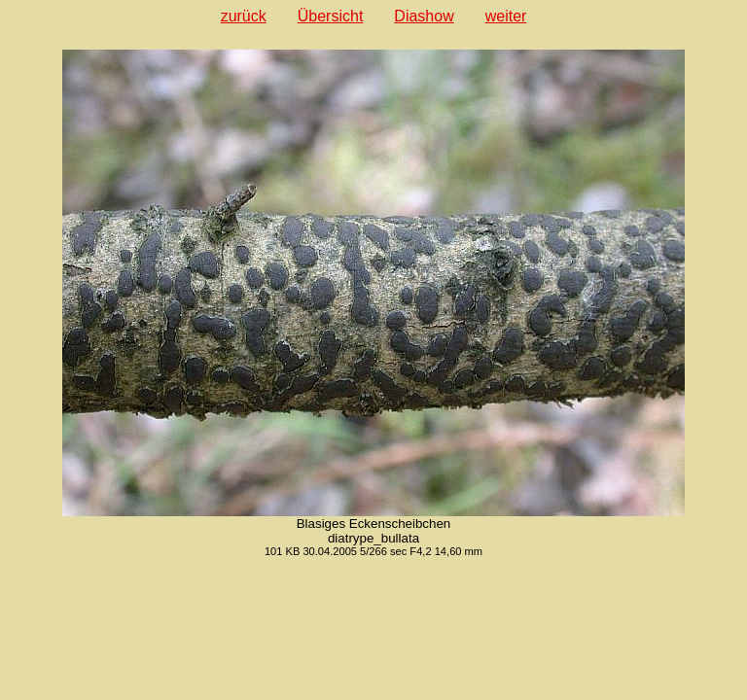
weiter (506, 16)
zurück (244, 16)
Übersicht (331, 16)
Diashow (424, 16)
